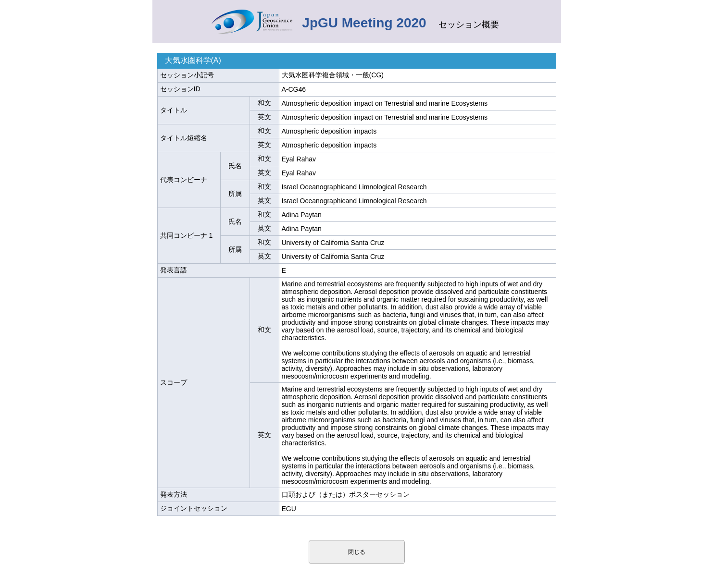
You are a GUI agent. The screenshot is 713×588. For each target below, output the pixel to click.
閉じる (357, 552)
